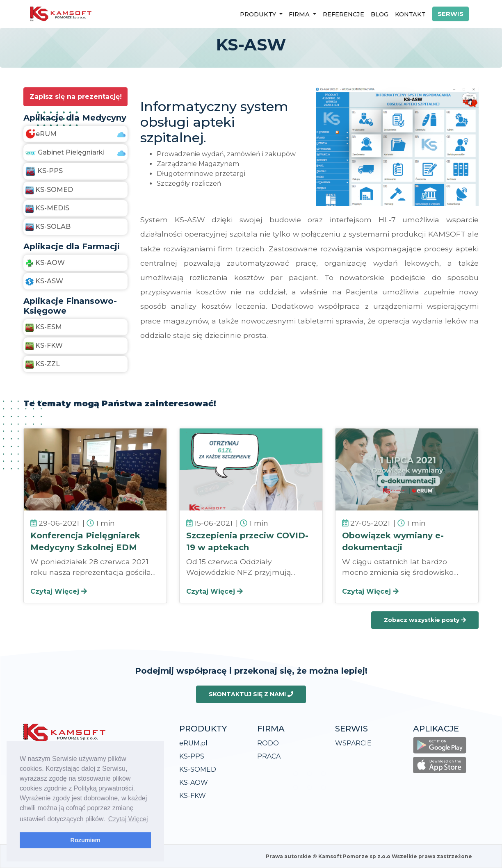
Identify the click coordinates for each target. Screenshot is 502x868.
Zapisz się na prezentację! (76, 97)
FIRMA (300, 14)
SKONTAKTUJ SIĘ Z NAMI (251, 694)
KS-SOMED (198, 769)
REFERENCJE (343, 14)
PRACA (269, 756)
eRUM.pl (193, 743)
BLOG (380, 14)
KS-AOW (194, 783)
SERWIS (451, 14)
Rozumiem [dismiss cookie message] (86, 840)
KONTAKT (410, 14)
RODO (268, 743)
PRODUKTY (259, 14)
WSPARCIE (353, 743)
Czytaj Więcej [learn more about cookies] (128, 819)
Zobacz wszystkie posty (425, 620)
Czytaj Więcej (59, 591)
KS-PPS (192, 756)
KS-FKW (193, 796)
